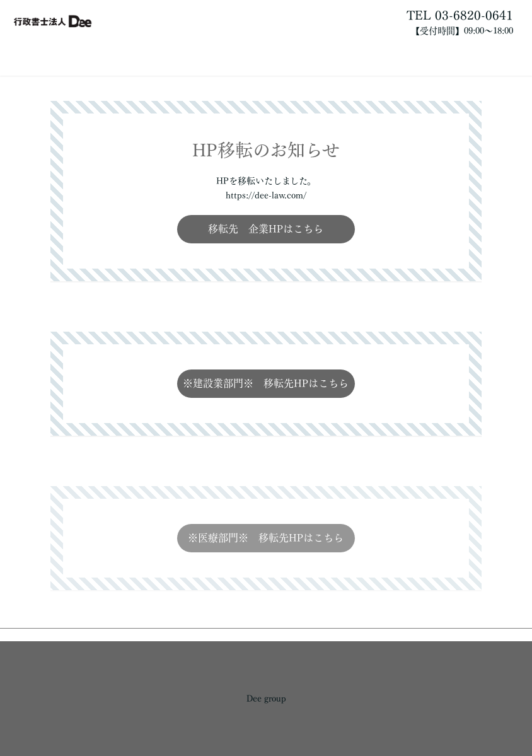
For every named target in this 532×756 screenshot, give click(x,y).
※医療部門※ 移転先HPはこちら (266, 538)
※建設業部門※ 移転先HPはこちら (266, 383)
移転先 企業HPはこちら (266, 229)
